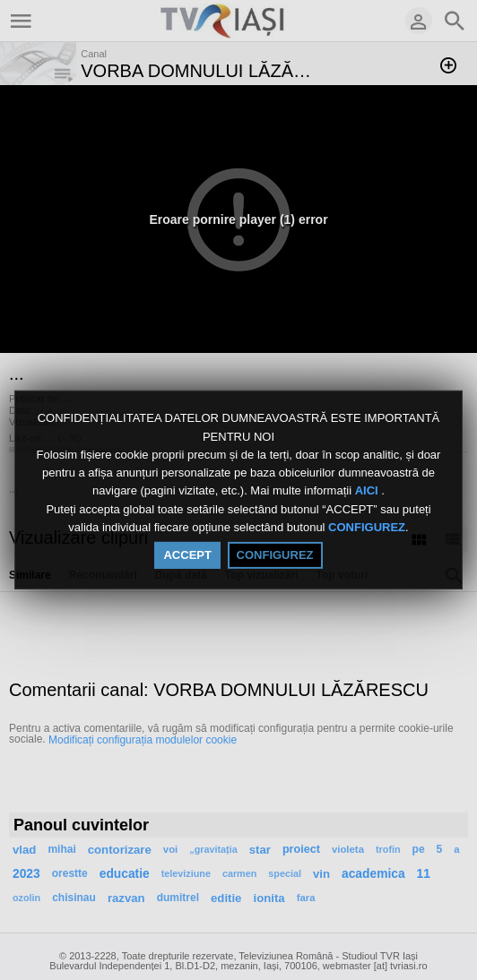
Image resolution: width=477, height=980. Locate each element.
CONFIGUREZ (367, 527)
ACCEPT (187, 555)
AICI (369, 491)
